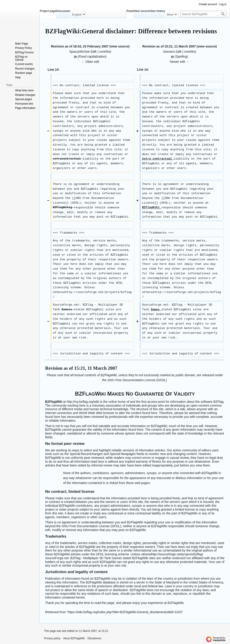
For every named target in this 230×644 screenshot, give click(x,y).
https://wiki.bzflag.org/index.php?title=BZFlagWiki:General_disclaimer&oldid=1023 (125, 612)
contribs (105, 52)
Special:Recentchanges (86, 454)
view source (119, 46)
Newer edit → (180, 62)
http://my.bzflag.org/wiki (83, 402)
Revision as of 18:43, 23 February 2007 (80, 46)
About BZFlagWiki (74, 638)
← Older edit (90, 62)
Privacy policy (52, 638)
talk (94, 52)
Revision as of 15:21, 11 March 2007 (169, 46)
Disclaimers (94, 638)
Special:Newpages (123, 454)
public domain (185, 375)
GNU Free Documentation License (131, 380)
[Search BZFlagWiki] (203, 14)
